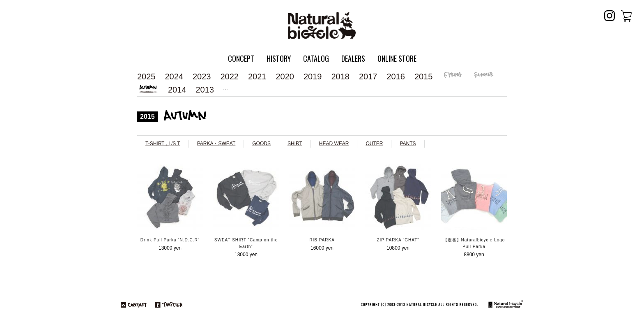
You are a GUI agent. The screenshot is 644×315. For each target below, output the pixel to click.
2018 (341, 76)
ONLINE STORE (397, 58)
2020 (285, 76)
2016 (396, 76)
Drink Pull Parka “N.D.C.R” (170, 240)
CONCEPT (241, 58)
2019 (313, 76)
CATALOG (316, 58)
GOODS (261, 144)
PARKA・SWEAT (216, 144)
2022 (230, 76)
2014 (177, 90)
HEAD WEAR (334, 144)
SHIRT (295, 144)
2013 (205, 90)
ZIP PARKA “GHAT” (398, 240)
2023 (202, 76)
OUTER (374, 144)
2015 (424, 76)
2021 (257, 76)
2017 (368, 76)
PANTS (408, 144)
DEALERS (353, 58)
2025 (146, 76)
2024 (174, 76)
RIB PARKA (322, 240)
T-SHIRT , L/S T (163, 144)
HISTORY (279, 58)
